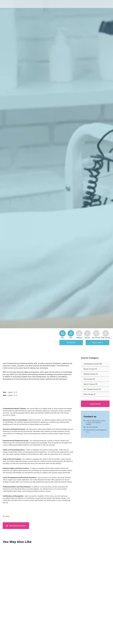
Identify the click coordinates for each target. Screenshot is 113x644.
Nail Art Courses (89, 384)
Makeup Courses (89, 374)
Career (79, 4)
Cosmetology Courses (91, 364)
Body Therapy (88, 394)
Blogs (72, 4)
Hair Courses (88, 379)
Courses (55, 4)
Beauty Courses (89, 369)
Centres (64, 4)
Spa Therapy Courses (91, 389)
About (47, 4)
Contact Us (89, 4)
